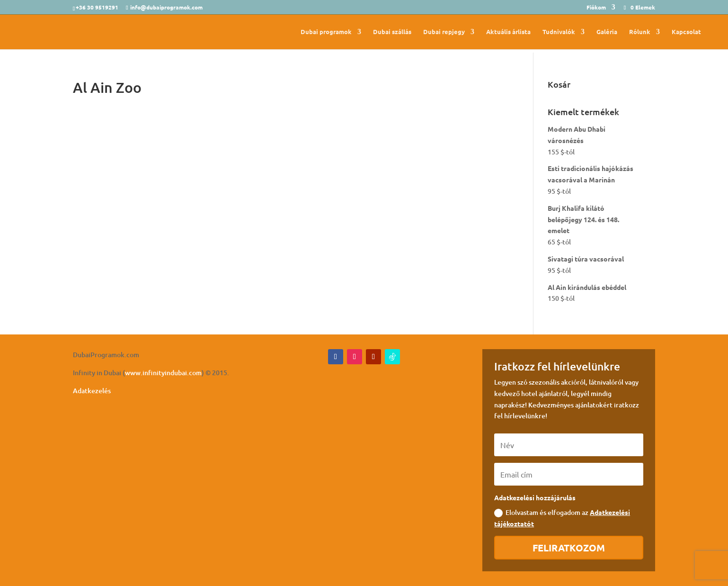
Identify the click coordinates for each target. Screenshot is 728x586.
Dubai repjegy (444, 32)
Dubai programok (326, 32)
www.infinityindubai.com (163, 373)
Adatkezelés (92, 391)
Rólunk (640, 32)
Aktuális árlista (508, 32)
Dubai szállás (392, 32)
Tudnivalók (559, 32)
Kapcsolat (686, 32)
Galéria (607, 32)
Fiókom (596, 8)
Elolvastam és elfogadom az (562, 518)
